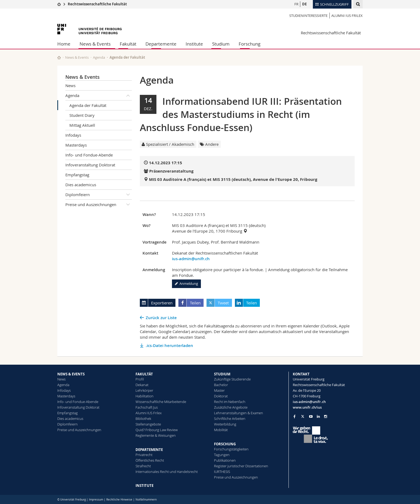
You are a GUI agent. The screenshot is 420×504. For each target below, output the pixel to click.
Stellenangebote (148, 424)
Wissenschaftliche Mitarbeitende (161, 402)
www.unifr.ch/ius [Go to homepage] (307, 407)
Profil (140, 379)
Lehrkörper (144, 390)
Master (219, 390)
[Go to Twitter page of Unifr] (303, 416)
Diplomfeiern (99, 195)
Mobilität (221, 430)
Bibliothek (143, 419)
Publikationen (225, 460)
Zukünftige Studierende (232, 379)
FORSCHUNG (225, 444)
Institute (194, 44)
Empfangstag (77, 175)
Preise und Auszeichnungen (99, 204)
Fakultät (128, 44)
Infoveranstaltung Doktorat (90, 165)
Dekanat (142, 385)
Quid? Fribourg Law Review (157, 430)
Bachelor (221, 385)
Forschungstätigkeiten (231, 449)
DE (304, 4)
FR (296, 4)
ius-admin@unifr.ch (191, 259)
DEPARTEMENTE (149, 450)
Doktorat (221, 396)
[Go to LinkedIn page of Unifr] (318, 417)
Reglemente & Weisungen (156, 435)
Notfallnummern (146, 500)
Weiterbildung (225, 424)
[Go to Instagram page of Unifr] (326, 417)
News (70, 85)
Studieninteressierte (308, 16)
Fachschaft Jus (147, 407)
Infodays (73, 135)
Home (64, 44)
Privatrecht (144, 455)
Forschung (250, 44)
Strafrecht (143, 466)
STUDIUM (222, 374)
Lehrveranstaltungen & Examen (239, 413)
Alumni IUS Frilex (347, 16)
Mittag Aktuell (82, 125)
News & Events (95, 44)
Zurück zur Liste (161, 318)
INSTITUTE (145, 486)
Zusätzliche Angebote (231, 407)
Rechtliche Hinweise (119, 500)
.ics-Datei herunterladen (169, 346)
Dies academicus (81, 185)
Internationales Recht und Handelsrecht (167, 472)
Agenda (99, 57)
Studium (221, 44)
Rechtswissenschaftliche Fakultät (97, 4)
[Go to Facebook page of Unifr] (295, 416)
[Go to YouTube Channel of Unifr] (311, 417)
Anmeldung (186, 283)
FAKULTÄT (144, 374)
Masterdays (76, 145)
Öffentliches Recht (150, 460)
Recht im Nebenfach (230, 402)
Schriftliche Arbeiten (230, 419)
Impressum (96, 500)
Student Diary (82, 115)
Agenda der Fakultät (88, 105)
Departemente (161, 44)
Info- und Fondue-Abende (89, 155)
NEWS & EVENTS (71, 374)
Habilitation (145, 396)
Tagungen (222, 455)
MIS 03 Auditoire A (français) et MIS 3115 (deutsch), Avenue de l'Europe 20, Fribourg (233, 179)
